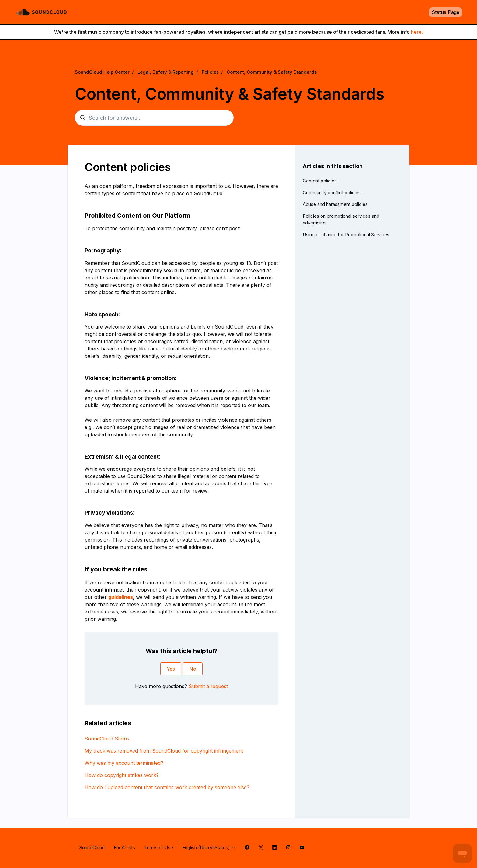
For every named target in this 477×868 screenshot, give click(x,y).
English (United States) (209, 847)
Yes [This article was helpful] (171, 669)
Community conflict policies (332, 193)
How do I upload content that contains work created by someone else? (167, 787)
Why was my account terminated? (124, 763)
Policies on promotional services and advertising (341, 220)
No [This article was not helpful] (193, 669)
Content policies (320, 181)
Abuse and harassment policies (335, 204)
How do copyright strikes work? (122, 775)
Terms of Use (159, 847)
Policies (210, 72)
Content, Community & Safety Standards (272, 72)
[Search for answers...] (154, 118)
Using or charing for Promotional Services (346, 235)
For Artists (124, 847)
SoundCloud (92, 847)
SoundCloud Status (107, 739)
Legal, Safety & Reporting (166, 72)
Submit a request (208, 686)
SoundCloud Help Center (102, 72)
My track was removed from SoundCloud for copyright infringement (164, 751)
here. (417, 32)
